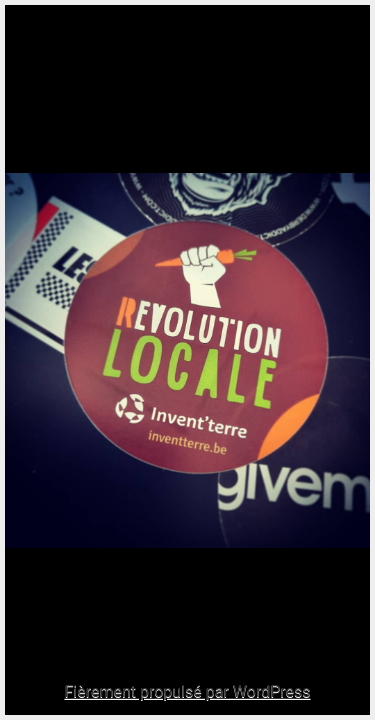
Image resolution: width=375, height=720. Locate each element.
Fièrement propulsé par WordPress (187, 691)
